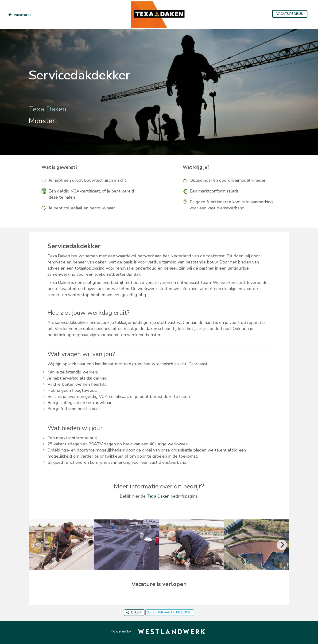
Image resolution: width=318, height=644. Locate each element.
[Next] (282, 545)
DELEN (133, 613)
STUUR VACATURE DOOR (169, 613)
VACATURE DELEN (290, 14)
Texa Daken (158, 496)
